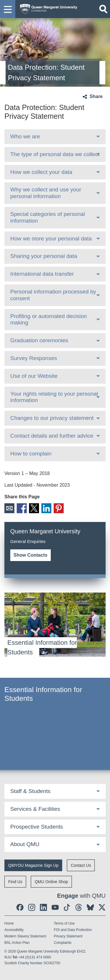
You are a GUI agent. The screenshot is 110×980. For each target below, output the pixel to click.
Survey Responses (34, 358)
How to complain (31, 454)
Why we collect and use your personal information (46, 193)
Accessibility (14, 930)
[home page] (47, 8)
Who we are (25, 136)
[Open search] (103, 9)
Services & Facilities (35, 809)
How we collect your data (41, 172)
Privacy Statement (68, 936)
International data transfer (42, 274)
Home (9, 923)
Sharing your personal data (44, 256)
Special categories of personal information (48, 217)
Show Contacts (31, 555)
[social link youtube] (55, 907)
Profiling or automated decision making (49, 319)
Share (96, 96)
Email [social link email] (9, 508)
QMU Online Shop (51, 882)
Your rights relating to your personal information (54, 397)
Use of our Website (34, 376)
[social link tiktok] (67, 907)
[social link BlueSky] (90, 907)
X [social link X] (34, 508)
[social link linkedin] (43, 907)
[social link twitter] (102, 907)
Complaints (63, 943)
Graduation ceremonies (39, 340)
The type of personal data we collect (55, 154)
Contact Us (81, 865)
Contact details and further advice (52, 436)
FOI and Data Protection (73, 930)
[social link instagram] (32, 907)
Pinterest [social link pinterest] (59, 508)
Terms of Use (64, 923)
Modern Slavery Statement (25, 936)
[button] (8, 9)
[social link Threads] (79, 907)
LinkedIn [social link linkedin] (46, 508)
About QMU (25, 844)
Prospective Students (37, 827)
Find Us (15, 882)
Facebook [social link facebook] (22, 508)
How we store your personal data (51, 239)
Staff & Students (30, 791)
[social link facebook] (20, 907)
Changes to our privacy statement (52, 418)
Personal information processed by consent (53, 295)
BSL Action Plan (17, 943)
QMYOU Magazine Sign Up (33, 865)
